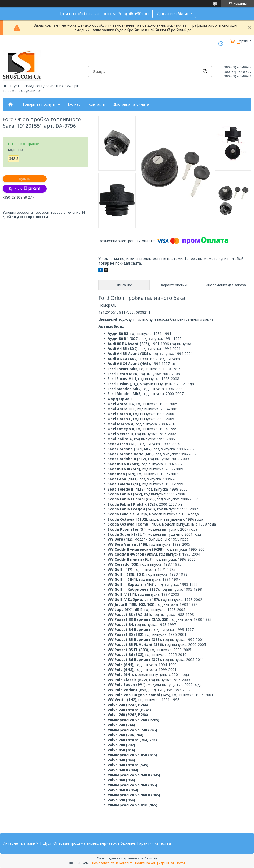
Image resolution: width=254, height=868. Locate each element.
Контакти (97, 104)
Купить (24, 179)
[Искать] (205, 71)
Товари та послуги (39, 104)
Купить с (24, 189)
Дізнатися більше (174, 14)
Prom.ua (150, 858)
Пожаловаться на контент (112, 863)
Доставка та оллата (131, 104)
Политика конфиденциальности (160, 863)
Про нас (73, 104)
